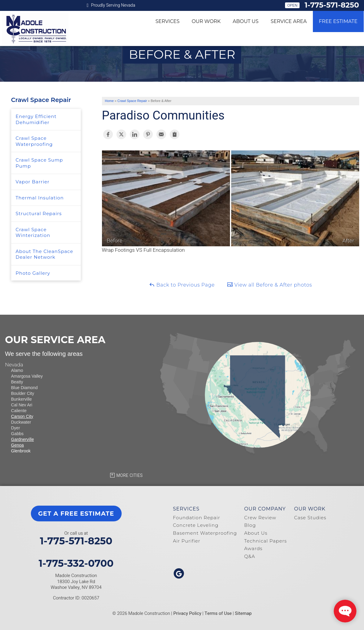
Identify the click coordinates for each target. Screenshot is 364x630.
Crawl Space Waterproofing (34, 141)
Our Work (206, 21)
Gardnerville (23, 439)
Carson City (22, 416)
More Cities (130, 476)
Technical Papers (266, 541)
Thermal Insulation (40, 198)
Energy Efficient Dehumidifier (36, 119)
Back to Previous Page (182, 285)
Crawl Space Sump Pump (39, 163)
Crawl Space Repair (41, 100)
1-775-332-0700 (76, 563)
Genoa (18, 445)
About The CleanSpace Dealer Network (44, 254)
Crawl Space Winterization (33, 233)
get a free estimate (76, 514)
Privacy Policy (187, 613)
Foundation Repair (197, 518)
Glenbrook (21, 451)
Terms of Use (218, 613)
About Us (246, 21)
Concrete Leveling (196, 525)
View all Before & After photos (269, 285)
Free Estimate (338, 21)
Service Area (289, 21)
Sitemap (243, 613)
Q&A (250, 556)
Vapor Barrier (33, 182)
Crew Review (260, 518)
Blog (250, 525)
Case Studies (310, 518)
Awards (253, 548)
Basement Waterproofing (205, 533)
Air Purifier (187, 541)
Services (168, 21)
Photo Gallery (33, 273)
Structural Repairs (39, 213)
